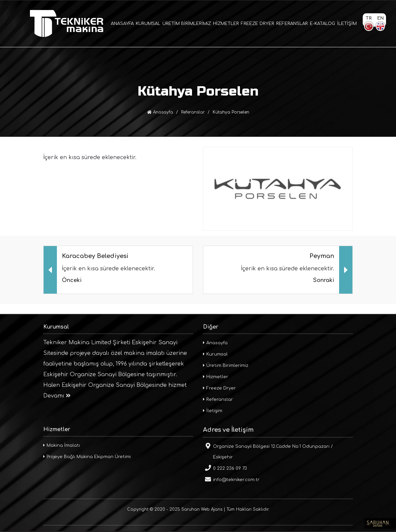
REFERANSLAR (292, 24)
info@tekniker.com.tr (231, 479)
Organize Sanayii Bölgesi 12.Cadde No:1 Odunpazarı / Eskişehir (268, 451)
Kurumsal (215, 354)
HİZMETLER (226, 24)
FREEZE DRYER (258, 24)
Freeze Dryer (219, 388)
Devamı (57, 396)
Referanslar (193, 112)
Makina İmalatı (62, 445)
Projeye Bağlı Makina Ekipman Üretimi (87, 457)
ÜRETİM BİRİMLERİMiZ (187, 24)
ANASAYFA (122, 24)
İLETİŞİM (347, 24)
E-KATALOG (322, 24)
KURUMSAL (148, 24)
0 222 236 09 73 (225, 468)
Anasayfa (160, 112)
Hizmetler (216, 377)
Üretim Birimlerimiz (226, 366)
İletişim (213, 411)
